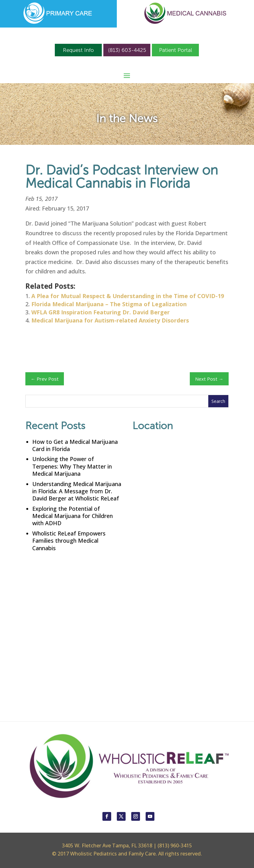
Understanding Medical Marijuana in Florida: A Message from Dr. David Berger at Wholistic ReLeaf (77, 491)
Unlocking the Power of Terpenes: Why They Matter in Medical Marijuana (72, 466)
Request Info (78, 50)
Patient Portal (176, 50)
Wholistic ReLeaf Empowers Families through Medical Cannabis (69, 541)
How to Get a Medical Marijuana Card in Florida (75, 445)
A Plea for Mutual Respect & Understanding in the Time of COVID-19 (128, 296)
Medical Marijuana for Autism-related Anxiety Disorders (110, 320)
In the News (127, 118)
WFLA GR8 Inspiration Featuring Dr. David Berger (101, 312)
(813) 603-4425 (127, 50)
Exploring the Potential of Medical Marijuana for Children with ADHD (73, 516)
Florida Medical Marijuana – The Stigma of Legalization (109, 304)
